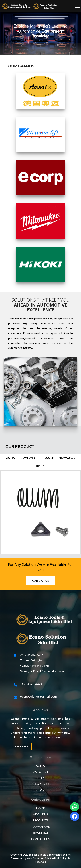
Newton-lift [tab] (30, 458)
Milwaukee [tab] (65, 458)
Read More (21, 746)
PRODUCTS (40, 820)
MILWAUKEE (40, 784)
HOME (41, 808)
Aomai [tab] (12, 458)
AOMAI (41, 765)
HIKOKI (40, 790)
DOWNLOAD (40, 832)
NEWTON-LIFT (41, 771)
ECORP (40, 778)
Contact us (41, 580)
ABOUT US (40, 814)
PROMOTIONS (40, 826)
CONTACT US (40, 839)
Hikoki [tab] (40, 466)
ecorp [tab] (49, 458)
